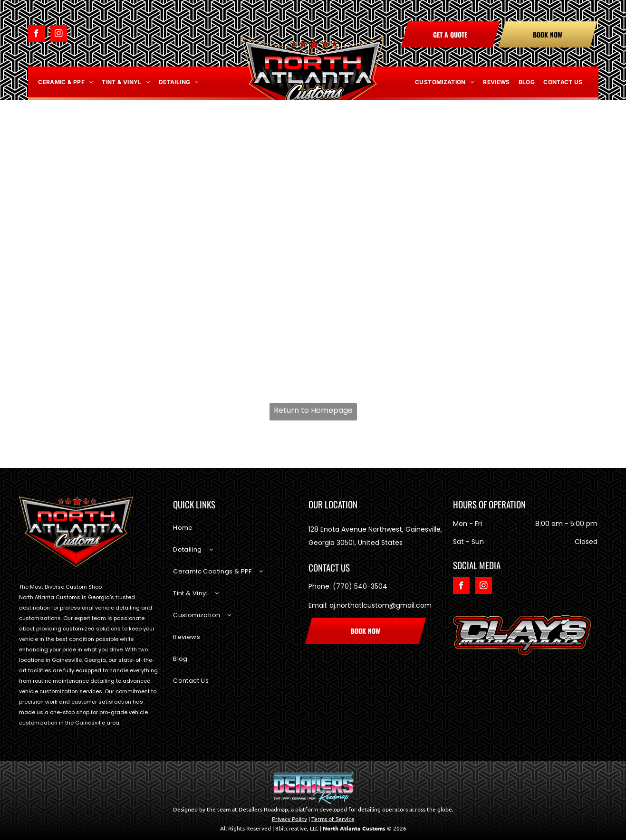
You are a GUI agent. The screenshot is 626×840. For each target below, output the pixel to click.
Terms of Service (333, 819)
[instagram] (59, 35)
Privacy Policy (289, 819)
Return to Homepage (313, 410)
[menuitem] (66, 82)
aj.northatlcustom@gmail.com (380, 605)
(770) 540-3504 (360, 586)
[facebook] (36, 35)
